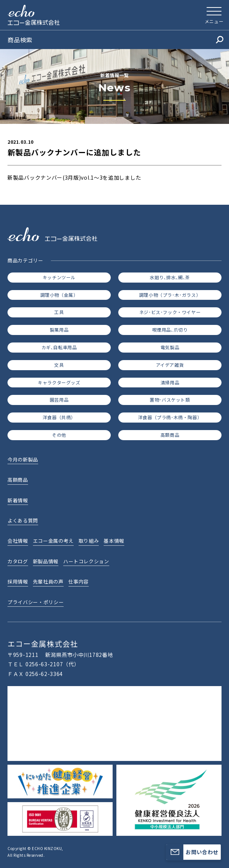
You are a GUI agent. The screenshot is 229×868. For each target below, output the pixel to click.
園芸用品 (59, 400)
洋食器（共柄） (59, 417)
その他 (59, 435)
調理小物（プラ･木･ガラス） (170, 295)
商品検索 (115, 40)
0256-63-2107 (44, 664)
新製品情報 (46, 561)
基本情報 (114, 541)
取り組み (89, 541)
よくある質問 (23, 520)
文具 (59, 365)
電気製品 (170, 347)
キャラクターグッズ (59, 382)
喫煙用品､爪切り (170, 330)
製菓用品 (59, 330)
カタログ (18, 561)
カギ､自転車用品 (59, 347)
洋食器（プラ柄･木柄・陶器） (170, 417)
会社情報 (18, 541)
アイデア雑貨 (170, 365)
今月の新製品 (23, 459)
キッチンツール (59, 277)
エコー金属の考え (53, 541)
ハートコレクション (86, 561)
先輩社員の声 (48, 581)
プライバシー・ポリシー (36, 602)
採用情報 (18, 581)
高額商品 (170, 435)
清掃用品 (170, 382)
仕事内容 (79, 581)
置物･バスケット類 (170, 400)
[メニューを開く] (214, 15)
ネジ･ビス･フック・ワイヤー (170, 312)
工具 (59, 312)
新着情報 (18, 500)
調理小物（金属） (59, 295)
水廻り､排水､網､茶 (170, 277)
